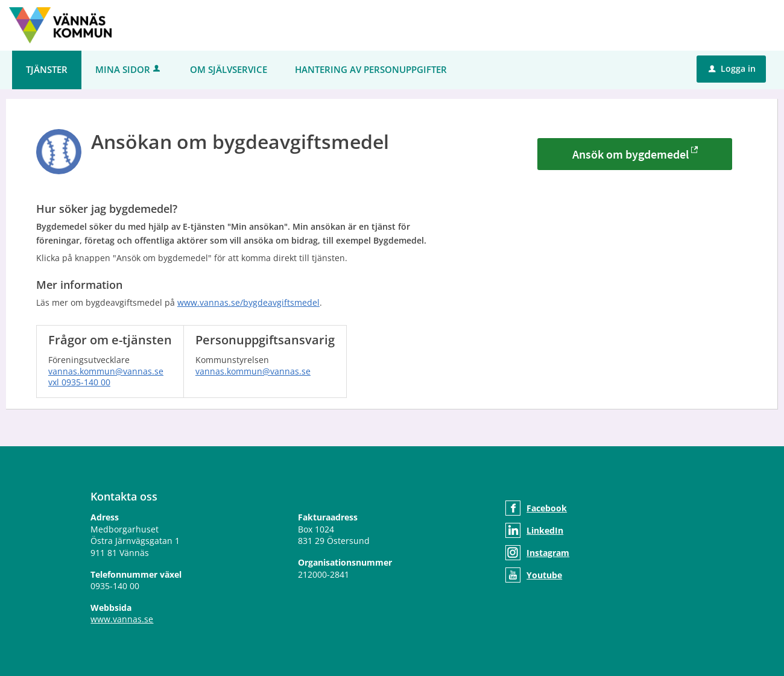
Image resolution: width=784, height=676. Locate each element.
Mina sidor (129, 69)
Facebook (547, 508)
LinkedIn (545, 530)
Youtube (544, 575)
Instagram (548, 553)
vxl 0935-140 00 (79, 382)
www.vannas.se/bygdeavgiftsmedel (248, 302)
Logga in (732, 68)
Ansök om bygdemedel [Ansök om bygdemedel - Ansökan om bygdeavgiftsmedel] (631, 154)
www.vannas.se (122, 619)
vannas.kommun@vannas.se (106, 371)
